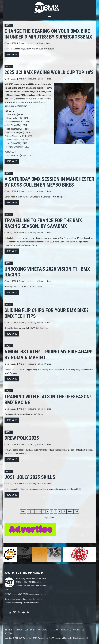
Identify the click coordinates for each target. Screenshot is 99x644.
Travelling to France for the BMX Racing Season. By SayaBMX (43, 223)
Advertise (66, 630)
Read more (12, 55)
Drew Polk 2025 (22, 438)
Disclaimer (43, 630)
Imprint (8, 630)
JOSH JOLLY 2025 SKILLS (30, 477)
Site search (10, 633)
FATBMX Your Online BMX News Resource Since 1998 (49, 7)
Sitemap (55, 630)
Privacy (18, 630)
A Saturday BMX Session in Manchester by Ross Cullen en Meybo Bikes (49, 182)
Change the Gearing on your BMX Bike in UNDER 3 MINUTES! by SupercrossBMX (48, 34)
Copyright (30, 630)
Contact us (79, 630)
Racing (9, 25)
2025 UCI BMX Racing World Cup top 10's (49, 72)
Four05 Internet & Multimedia (60, 638)
